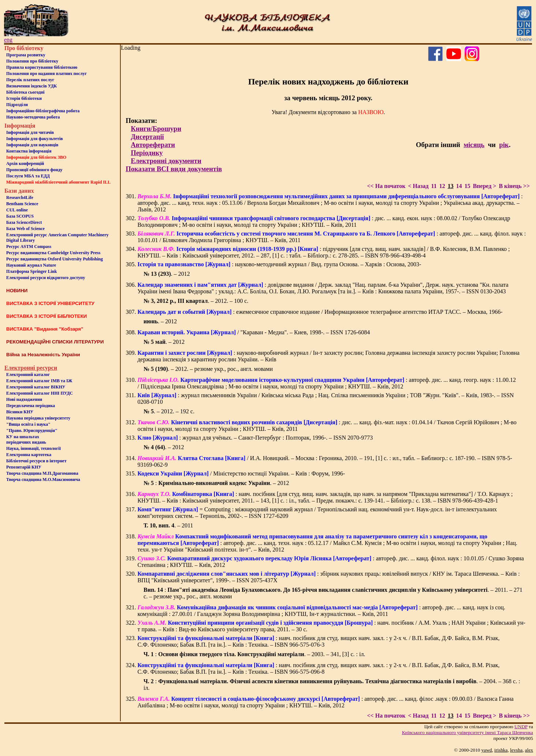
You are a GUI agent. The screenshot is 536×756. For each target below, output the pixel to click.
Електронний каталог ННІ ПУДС (40, 393)
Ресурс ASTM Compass (29, 247)
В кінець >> (514, 186)
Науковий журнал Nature (31, 265)
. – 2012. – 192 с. (169, 411)
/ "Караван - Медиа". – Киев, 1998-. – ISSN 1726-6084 (254, 332)
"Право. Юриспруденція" (32, 430)
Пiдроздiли (17, 105)
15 (467, 186)
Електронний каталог (28, 375)
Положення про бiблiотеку (32, 61)
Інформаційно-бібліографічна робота (43, 111)
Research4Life (20, 198)
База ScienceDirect (24, 222)
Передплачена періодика (31, 406)
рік (504, 145)
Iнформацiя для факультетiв (35, 139)
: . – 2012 (216, 483)
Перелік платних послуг (30, 80)
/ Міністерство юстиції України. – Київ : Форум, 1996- (241, 473)
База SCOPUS (20, 216)
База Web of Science (25, 229)
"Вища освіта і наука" (28, 424)
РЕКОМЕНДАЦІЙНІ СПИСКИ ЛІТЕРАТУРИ (55, 342)
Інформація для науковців (32, 145)
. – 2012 (167, 274)
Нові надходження (24, 399)
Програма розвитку (26, 55)
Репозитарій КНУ (24, 467)
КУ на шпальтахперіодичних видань (26, 439)
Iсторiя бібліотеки (24, 98)
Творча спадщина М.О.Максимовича (43, 479)
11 (434, 186)
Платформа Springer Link (31, 271)
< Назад (418, 186)
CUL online (17, 210)
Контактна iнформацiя (29, 151)
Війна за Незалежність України (43, 355)
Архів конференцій (25, 163)
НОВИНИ (17, 291)
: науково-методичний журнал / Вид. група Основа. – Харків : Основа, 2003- (279, 264)
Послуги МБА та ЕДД (28, 176)
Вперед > (484, 186)
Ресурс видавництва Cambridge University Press (53, 253)
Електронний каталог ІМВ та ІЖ (39, 381)
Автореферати (153, 145)
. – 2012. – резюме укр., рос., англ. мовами (208, 369)
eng (8, 40)
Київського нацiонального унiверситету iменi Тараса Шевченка (467, 732)
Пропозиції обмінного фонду (34, 170)
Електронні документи (166, 161)
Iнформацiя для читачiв (30, 132)
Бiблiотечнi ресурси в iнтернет (36, 461)
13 (450, 186)
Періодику (147, 153)
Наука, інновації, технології (33, 448)
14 (459, 186)
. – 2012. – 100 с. (196, 301)
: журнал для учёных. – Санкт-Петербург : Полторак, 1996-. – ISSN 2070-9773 (255, 438)
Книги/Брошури (156, 129)
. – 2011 (168, 525)
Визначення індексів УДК (32, 86)
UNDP (521, 727)
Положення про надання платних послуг (46, 74)
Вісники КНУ (20, 412)
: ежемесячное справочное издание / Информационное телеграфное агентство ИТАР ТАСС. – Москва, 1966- (320, 312)
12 (442, 186)
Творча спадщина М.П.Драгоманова (42, 473)
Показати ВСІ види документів (174, 169)
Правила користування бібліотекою (42, 67)
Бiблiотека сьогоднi (25, 92)
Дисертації (147, 137)
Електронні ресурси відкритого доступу (46, 278)
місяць (474, 145)
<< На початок (386, 186)
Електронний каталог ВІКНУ (36, 387)
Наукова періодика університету (38, 418)
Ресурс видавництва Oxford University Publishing (55, 259)
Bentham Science (22, 204)
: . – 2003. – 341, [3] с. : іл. (254, 654)
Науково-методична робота (33, 117)
